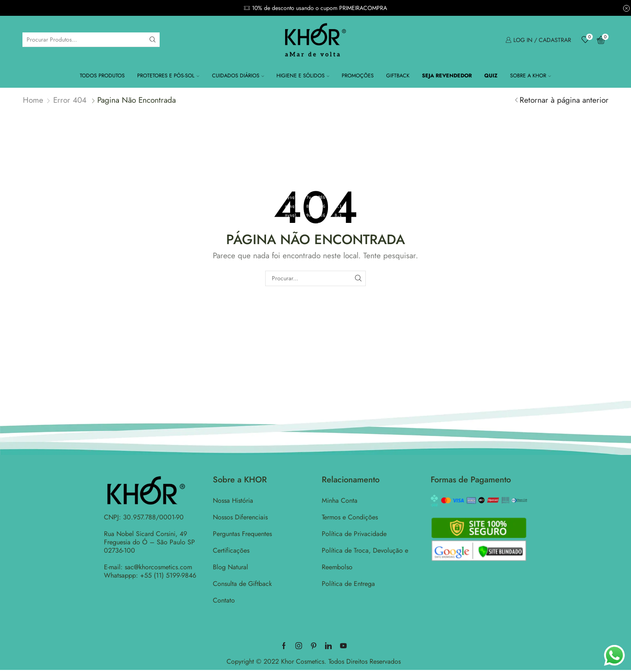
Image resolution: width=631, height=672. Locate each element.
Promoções (358, 76)
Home (33, 100)
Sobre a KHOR (530, 76)
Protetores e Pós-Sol (168, 76)
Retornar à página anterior (564, 100)
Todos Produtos (102, 76)
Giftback (398, 76)
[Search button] (153, 40)
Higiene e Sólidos (303, 76)
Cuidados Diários (238, 76)
